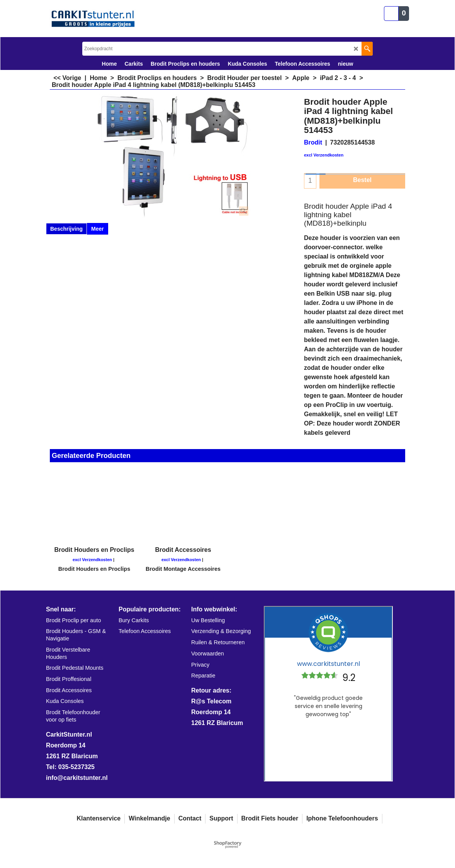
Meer (98, 229)
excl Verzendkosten (324, 155)
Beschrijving (66, 229)
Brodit (313, 142)
